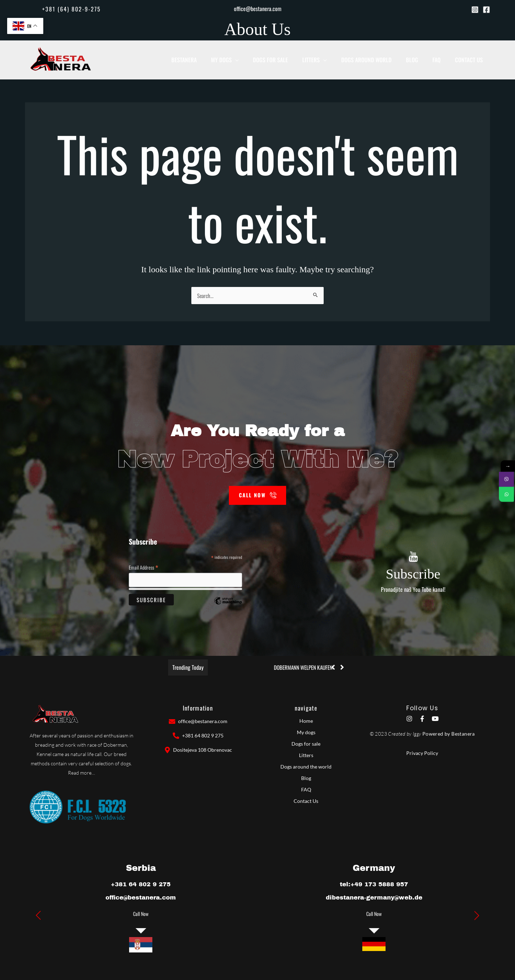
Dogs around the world (306, 767)
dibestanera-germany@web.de (374, 897)
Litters (329, 60)
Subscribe (413, 573)
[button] (68, 9)
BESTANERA (208, 60)
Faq (442, 60)
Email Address (143, 566)
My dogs (246, 60)
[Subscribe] (413, 557)
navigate (306, 708)
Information (198, 708)
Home (306, 721)
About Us (257, 29)
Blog (420, 60)
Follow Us (422, 708)
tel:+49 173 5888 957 (374, 884)
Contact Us (471, 60)
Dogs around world (378, 60)
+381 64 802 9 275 (141, 884)
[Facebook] (486, 10)
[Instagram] (475, 10)
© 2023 (378, 735)
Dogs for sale (288, 60)
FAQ (306, 790)
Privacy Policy (422, 754)
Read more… (82, 773)
